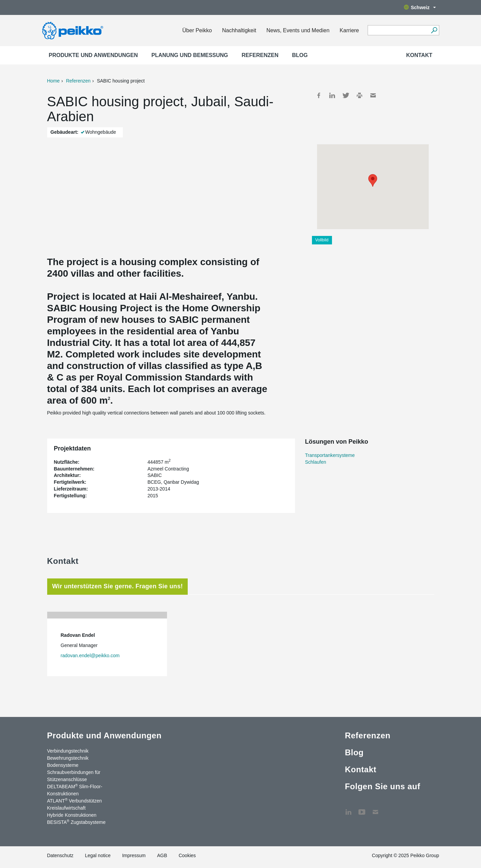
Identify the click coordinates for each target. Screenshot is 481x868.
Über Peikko (197, 30)
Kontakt (419, 55)
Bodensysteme (63, 765)
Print (359, 95)
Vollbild (322, 240)
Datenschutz (60, 855)
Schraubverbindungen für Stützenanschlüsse (74, 776)
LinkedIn (332, 95)
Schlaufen (316, 462)
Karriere (349, 30)
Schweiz (420, 7)
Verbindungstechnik (68, 751)
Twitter (346, 95)
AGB (162, 855)
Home (53, 81)
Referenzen (260, 55)
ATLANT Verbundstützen (75, 800)
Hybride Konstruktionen (72, 815)
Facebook (319, 95)
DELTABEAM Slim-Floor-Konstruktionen (75, 790)
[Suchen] (434, 30)
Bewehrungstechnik (68, 758)
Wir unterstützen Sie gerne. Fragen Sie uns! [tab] (118, 586)
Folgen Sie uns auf (383, 786)
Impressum (134, 855)
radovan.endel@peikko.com (90, 655)
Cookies (187, 855)
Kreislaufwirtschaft (67, 808)
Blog (300, 55)
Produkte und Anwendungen (94, 55)
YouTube (362, 809)
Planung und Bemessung (190, 55)
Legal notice (98, 855)
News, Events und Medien (298, 30)
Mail (373, 95)
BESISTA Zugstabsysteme (76, 822)
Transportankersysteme (330, 455)
